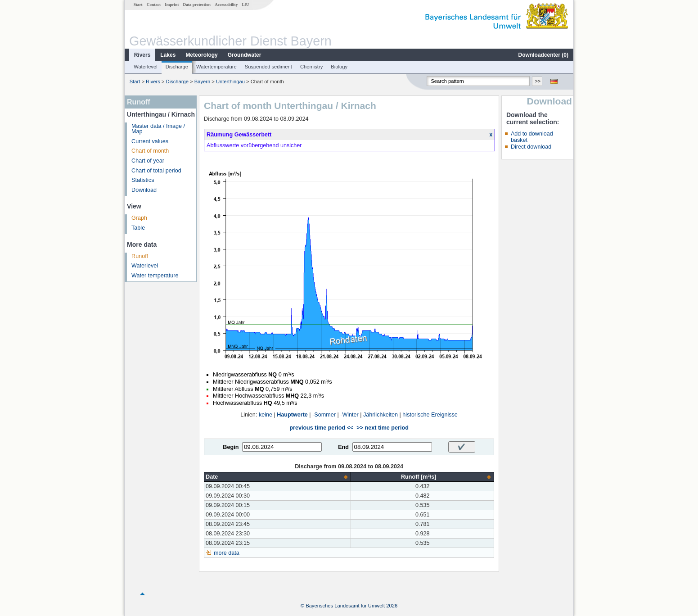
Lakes (168, 55)
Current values (150, 141)
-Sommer (324, 415)
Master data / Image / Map (158, 129)
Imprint (172, 5)
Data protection (197, 5)
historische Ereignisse (430, 415)
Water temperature (155, 276)
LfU (245, 5)
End (343, 447)
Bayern (202, 82)
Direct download (531, 147)
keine (266, 415)
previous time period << (321, 428)
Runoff (140, 256)
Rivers (142, 55)
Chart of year (148, 161)
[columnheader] (278, 477)
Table (138, 228)
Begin (231, 447)
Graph (139, 218)
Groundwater (245, 55)
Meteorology (201, 55)
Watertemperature (216, 67)
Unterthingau (230, 82)
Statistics (143, 180)
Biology (339, 67)
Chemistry (311, 67)
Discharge (177, 67)
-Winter (349, 415)
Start (138, 5)
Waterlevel (145, 67)
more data (227, 553)
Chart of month (150, 151)
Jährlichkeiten (381, 415)
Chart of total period (156, 171)
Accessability (226, 5)
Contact (154, 5)
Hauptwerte (292, 415)
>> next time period (382, 428)
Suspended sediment (268, 67)
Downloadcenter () (543, 55)
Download (144, 190)
